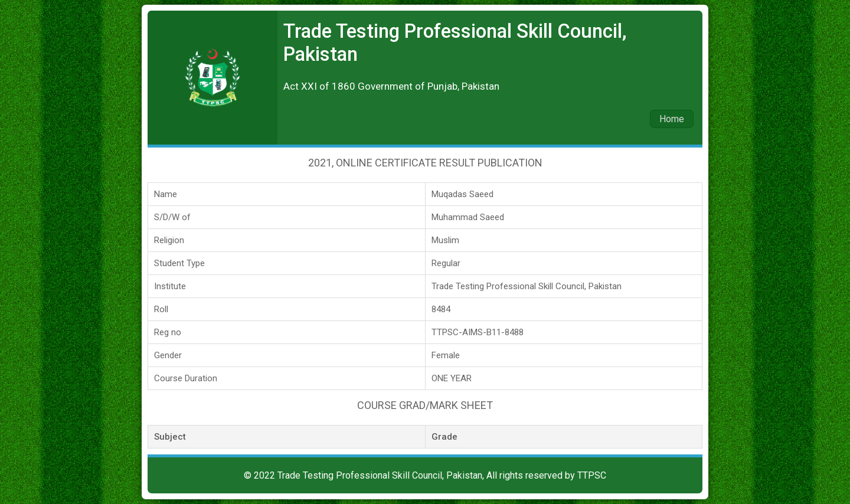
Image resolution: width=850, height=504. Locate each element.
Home (672, 119)
